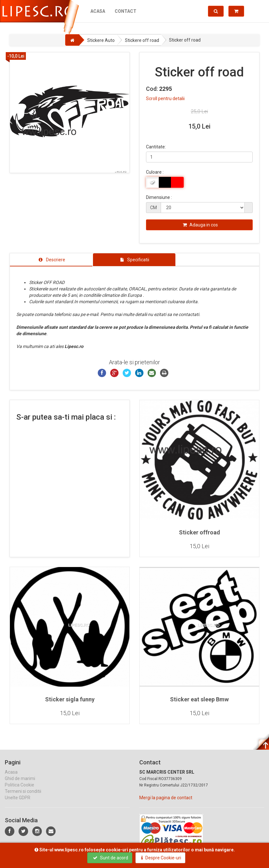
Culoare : (155, 172)
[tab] (51, 260)
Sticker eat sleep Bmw (199, 699)
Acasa (98, 11)
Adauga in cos (200, 225)
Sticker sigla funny (70, 699)
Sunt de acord (111, 858)
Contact (126, 11)
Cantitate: (156, 147)
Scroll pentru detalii (165, 99)
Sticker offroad (200, 532)
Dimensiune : (159, 197)
